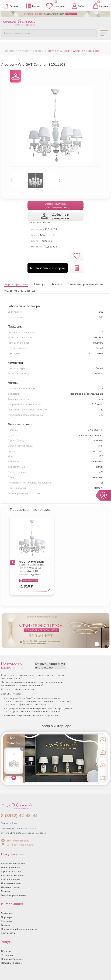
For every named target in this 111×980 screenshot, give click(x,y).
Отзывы (5, 925)
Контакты (6, 921)
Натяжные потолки (12, 963)
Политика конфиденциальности (19, 929)
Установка (7, 955)
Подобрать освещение (18, 33)
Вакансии (7, 913)
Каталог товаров (11, 879)
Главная (10, 6)
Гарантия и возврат (12, 871)
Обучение (6, 951)
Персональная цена (28, 581)
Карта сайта (8, 933)
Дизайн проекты (10, 887)
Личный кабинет (10, 868)
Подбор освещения (12, 959)
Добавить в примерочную (55, 216)
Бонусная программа (13, 863)
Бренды (5, 891)
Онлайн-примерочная (13, 895)
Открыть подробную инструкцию (50, 665)
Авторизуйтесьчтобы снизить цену (55, 205)
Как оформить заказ (13, 875)
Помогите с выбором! (48, 268)
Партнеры (7, 917)
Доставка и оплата (12, 883)
